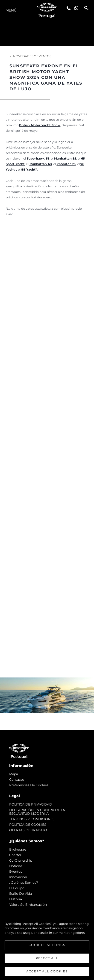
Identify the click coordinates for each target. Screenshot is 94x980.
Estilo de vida (21, 894)
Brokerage (18, 849)
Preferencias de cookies (29, 785)
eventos (16, 871)
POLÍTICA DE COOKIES (28, 825)
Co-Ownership (21, 860)
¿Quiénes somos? (24, 883)
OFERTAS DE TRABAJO (28, 830)
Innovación (18, 877)
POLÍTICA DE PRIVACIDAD (31, 804)
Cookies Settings (47, 945)
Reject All (47, 958)
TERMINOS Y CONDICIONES (32, 819)
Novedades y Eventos (30, 56)
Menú (11, 10)
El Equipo (17, 888)
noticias (16, 866)
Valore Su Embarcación (28, 905)
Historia (16, 899)
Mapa (14, 774)
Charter (15, 855)
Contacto (17, 780)
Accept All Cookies (47, 972)
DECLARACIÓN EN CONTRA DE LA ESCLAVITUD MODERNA (37, 812)
